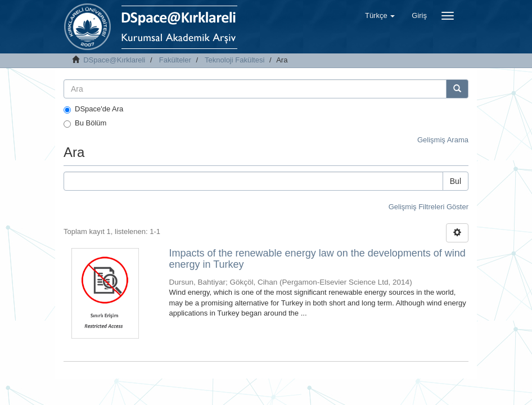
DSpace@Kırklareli (114, 60)
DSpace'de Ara (93, 109)
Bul (456, 181)
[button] (380, 16)
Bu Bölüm (85, 123)
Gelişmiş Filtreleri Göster (429, 207)
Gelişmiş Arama (443, 140)
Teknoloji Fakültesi (235, 60)
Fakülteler (175, 60)
